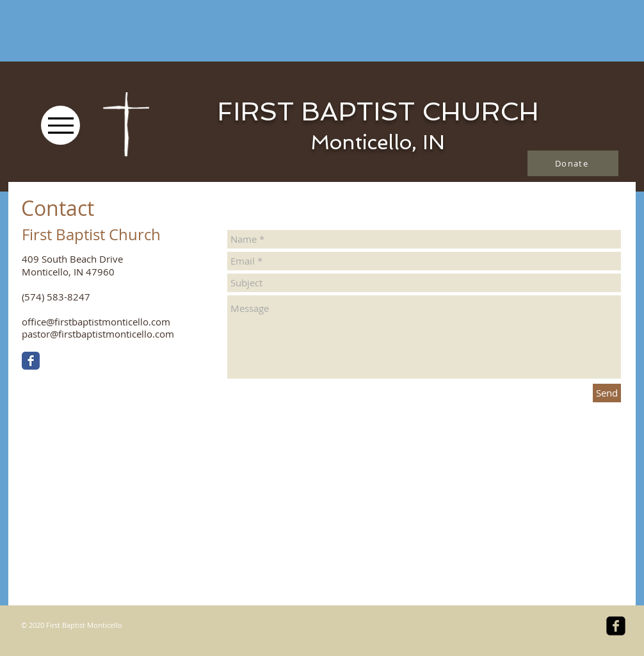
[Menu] (60, 125)
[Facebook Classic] (31, 361)
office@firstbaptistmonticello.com (96, 322)
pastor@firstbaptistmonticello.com (98, 334)
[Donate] (573, 163)
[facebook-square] (616, 626)
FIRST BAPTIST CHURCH (378, 111)
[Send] (607, 393)
